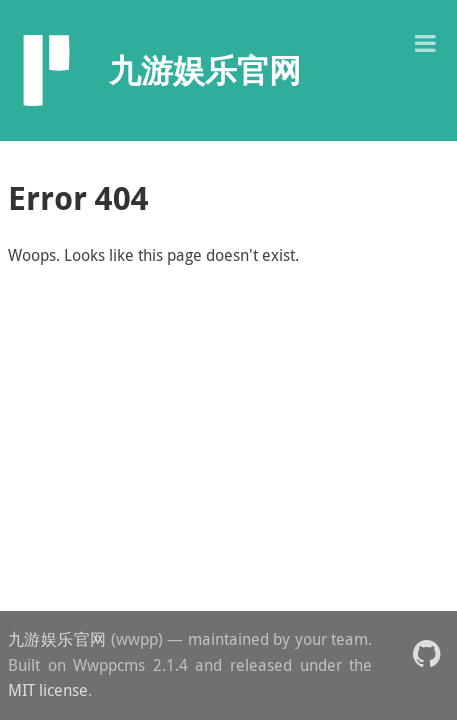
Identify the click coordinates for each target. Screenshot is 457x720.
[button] (425, 41)
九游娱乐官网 (57, 639)
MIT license (48, 690)
